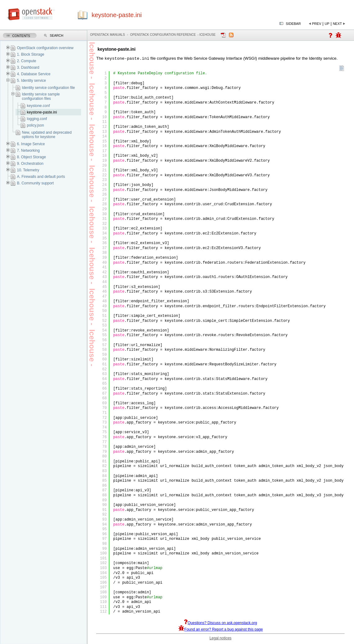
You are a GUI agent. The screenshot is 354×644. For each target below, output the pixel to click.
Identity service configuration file (48, 88)
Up (327, 24)
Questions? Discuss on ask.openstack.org (220, 623)
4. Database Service (34, 74)
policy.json (35, 125)
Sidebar (293, 24)
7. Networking (28, 151)
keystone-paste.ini (42, 112)
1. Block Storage (30, 54)
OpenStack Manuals (107, 35)
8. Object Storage (31, 157)
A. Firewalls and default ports (41, 177)
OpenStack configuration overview (45, 48)
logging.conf (37, 119)
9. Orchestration (30, 164)
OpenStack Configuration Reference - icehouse (173, 35)
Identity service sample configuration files (41, 96)
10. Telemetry (28, 170)
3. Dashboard (28, 67)
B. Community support (35, 183)
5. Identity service (31, 81)
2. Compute (26, 61)
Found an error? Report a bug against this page (221, 630)
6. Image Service (31, 144)
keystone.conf (38, 106)
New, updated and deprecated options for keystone (47, 135)
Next (337, 24)
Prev (317, 24)
